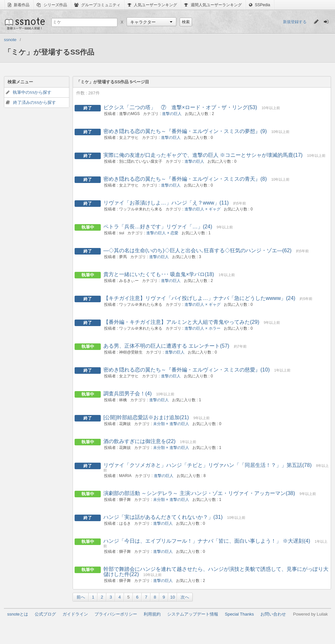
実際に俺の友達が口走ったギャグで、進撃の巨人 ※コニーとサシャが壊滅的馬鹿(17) (203, 155)
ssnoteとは (18, 614)
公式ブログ (45, 614)
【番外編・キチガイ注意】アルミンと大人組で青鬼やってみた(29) (181, 322)
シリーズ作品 (52, 5)
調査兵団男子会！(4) (128, 394)
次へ (185, 597)
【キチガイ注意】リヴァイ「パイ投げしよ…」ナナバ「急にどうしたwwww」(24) (199, 298)
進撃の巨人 (172, 114)
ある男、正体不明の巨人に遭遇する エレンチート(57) (166, 346)
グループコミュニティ (97, 5)
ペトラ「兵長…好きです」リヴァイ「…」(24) (158, 227)
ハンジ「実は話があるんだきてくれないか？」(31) (163, 517)
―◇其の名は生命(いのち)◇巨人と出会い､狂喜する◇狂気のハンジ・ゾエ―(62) (197, 250)
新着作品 (19, 5)
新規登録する (295, 22)
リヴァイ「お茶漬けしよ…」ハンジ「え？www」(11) (166, 203)
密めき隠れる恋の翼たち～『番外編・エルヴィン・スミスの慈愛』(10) (186, 370)
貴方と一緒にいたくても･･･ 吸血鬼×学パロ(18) (159, 274)
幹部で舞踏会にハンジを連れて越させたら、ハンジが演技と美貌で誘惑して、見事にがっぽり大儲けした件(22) (216, 572)
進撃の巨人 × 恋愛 (162, 233)
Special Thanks (239, 614)
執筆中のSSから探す (32, 92)
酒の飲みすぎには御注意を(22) (139, 441)
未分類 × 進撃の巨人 (171, 424)
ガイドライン (75, 614)
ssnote (24, 24)
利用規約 (152, 614)
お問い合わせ (273, 614)
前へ (81, 597)
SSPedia (260, 5)
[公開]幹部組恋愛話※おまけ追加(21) (146, 417)
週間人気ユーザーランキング (213, 5)
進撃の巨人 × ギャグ (203, 209)
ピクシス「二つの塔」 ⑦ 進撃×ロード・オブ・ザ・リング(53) (180, 107)
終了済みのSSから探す (35, 102)
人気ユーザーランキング (152, 5)
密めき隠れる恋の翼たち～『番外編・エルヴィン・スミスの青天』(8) (185, 179)
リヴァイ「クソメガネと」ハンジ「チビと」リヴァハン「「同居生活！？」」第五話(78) (207, 465)
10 (172, 597)
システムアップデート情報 (193, 614)
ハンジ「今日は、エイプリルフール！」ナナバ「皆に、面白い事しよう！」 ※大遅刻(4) (207, 541)
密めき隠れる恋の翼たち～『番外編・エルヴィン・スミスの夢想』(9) (185, 131)
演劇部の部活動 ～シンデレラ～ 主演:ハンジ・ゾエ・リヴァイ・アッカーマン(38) (199, 493)
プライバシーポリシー (116, 614)
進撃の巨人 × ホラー (203, 328)
